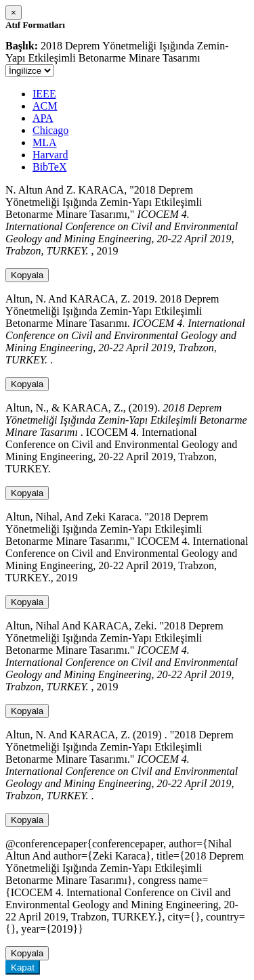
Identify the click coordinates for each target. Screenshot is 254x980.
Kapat (23, 967)
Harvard (50, 155)
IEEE (44, 94)
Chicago (50, 130)
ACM (45, 106)
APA (43, 118)
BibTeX (49, 167)
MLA (45, 142)
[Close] (14, 13)
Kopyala (27, 275)
